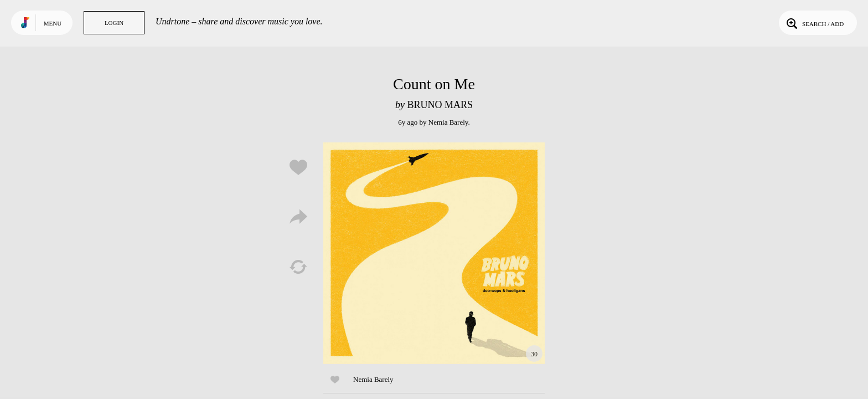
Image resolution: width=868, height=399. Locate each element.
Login (114, 23)
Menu (53, 23)
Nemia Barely (448, 122)
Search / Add (814, 23)
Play (434, 253)
